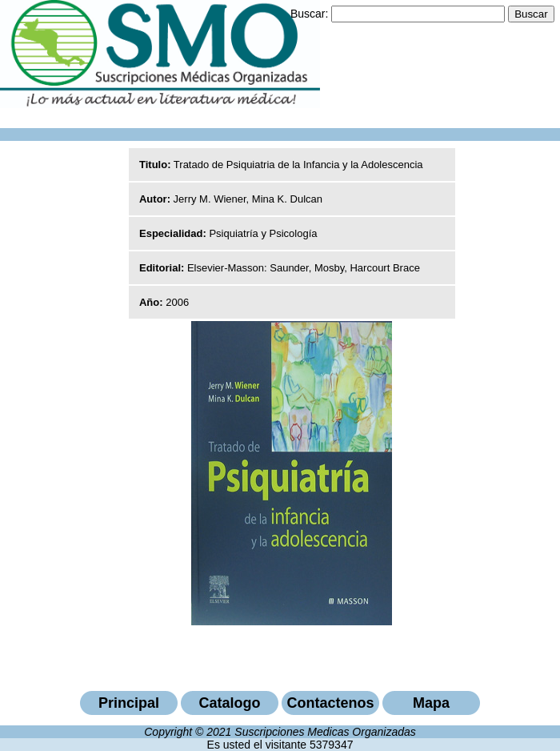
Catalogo (229, 703)
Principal (129, 703)
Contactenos (330, 703)
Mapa (431, 703)
